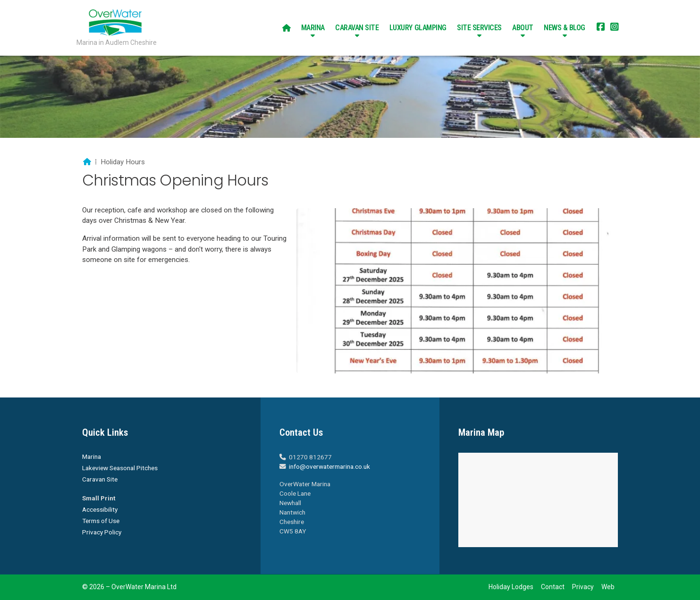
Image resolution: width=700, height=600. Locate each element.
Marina (92, 456)
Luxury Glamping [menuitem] (418, 28)
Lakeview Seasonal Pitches (120, 468)
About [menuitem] (523, 28)
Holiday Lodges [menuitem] (511, 587)
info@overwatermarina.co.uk (329, 466)
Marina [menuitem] (313, 28)
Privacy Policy (102, 532)
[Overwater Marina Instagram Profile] (615, 28)
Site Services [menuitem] (479, 28)
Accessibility (100, 509)
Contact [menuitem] (553, 587)
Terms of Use (101, 521)
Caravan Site (100, 479)
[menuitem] (287, 28)
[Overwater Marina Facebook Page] (601, 28)
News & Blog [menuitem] (565, 28)
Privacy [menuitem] (583, 587)
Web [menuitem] (608, 587)
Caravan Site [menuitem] (357, 28)
